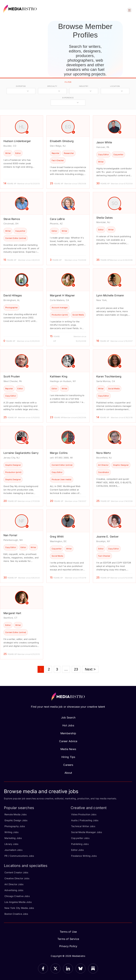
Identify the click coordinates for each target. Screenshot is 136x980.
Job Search (68, 717)
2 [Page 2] (49, 669)
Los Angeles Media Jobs (18, 902)
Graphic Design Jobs (16, 820)
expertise (21, 86)
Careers (68, 765)
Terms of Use (68, 932)
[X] (55, 968)
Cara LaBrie (57, 219)
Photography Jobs (15, 826)
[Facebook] (43, 968)
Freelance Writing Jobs (84, 856)
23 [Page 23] (76, 669)
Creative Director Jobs (17, 878)
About (68, 773)
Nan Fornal (10, 535)
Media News (68, 749)
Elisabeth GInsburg (62, 141)
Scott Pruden (12, 376)
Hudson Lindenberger (17, 141)
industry (84, 86)
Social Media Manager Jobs (87, 832)
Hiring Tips (68, 757)
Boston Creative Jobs (16, 914)
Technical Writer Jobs (83, 826)
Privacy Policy (68, 946)
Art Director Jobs (14, 884)
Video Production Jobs (84, 814)
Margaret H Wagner (62, 295)
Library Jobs (11, 844)
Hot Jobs (68, 725)
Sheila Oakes (104, 218)
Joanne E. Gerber (107, 537)
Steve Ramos (12, 219)
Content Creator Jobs (16, 872)
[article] (22, 152)
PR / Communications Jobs (19, 856)
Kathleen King (59, 376)
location (115, 86)
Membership (68, 733)
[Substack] (93, 968)
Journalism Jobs (13, 850)
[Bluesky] (81, 968)
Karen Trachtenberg (109, 376)
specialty (52, 86)
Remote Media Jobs (15, 814)
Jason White (104, 142)
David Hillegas (13, 295)
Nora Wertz (104, 453)
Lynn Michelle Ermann (110, 295)
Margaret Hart (12, 613)
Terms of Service (68, 939)
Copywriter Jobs (80, 838)
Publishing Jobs (80, 844)
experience (68, 98)
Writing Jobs (11, 832)
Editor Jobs (77, 850)
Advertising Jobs (14, 890)
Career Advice (68, 741)
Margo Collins (59, 453)
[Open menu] (129, 10)
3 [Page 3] (57, 669)
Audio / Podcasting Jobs (85, 820)
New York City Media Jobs (19, 908)
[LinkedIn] (68, 968)
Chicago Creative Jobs (17, 896)
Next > (90, 669)
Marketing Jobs (13, 838)
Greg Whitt (57, 537)
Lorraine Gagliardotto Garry (21, 453)
